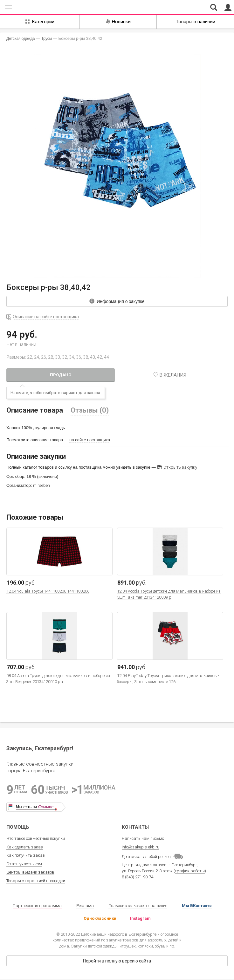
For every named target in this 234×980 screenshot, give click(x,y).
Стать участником (24, 864)
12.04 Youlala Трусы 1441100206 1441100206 (48, 591)
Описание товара (35, 410)
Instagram (140, 918)
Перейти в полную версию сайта (117, 961)
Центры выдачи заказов (30, 872)
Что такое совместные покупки (36, 838)
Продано (61, 375)
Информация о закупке (117, 301)
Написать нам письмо (143, 838)
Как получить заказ (26, 855)
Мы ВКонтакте (197, 906)
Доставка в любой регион (146, 857)
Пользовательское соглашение (138, 906)
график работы (190, 871)
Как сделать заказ (25, 847)
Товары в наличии (196, 22)
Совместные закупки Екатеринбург (34, 7)
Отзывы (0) (90, 410)
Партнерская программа (37, 906)
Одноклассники (100, 918)
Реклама (85, 906)
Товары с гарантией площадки (36, 881)
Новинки (118, 22)
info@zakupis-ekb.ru (141, 847)
